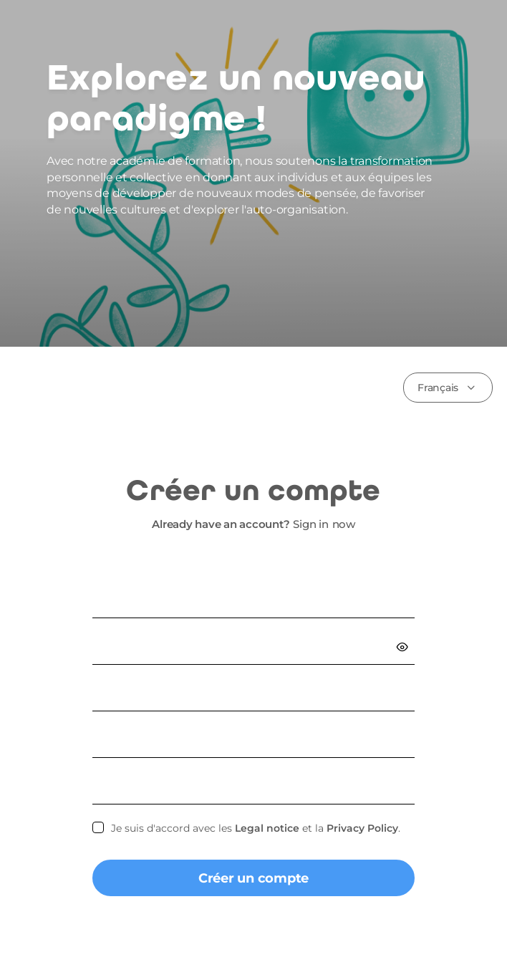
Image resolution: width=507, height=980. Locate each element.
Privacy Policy (362, 828)
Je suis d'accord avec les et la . (256, 828)
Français (438, 388)
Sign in (310, 524)
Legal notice (267, 828)
